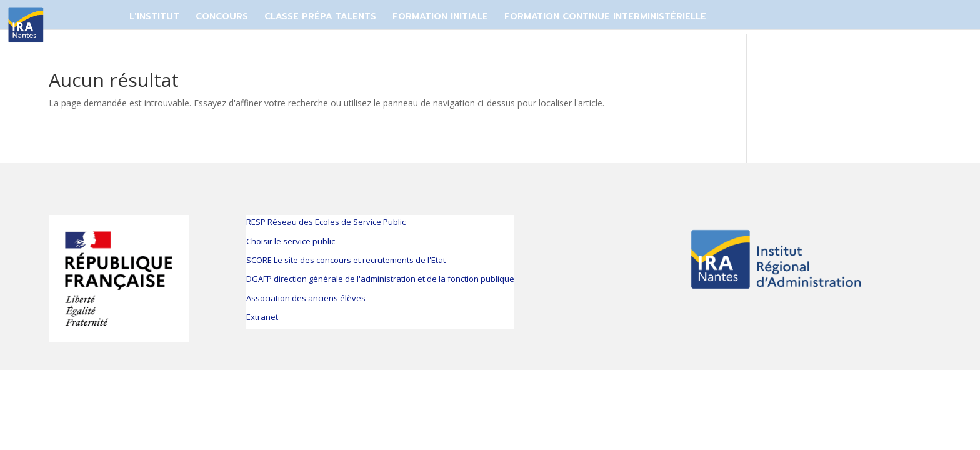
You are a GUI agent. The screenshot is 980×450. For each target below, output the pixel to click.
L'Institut (154, 17)
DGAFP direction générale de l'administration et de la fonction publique (380, 279)
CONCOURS (222, 17)
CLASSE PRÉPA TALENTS (320, 17)
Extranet (262, 317)
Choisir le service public (291, 241)
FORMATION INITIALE (440, 17)
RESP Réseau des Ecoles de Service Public (326, 222)
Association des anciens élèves (306, 298)
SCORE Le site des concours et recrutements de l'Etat (346, 260)
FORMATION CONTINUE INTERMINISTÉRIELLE (605, 17)
